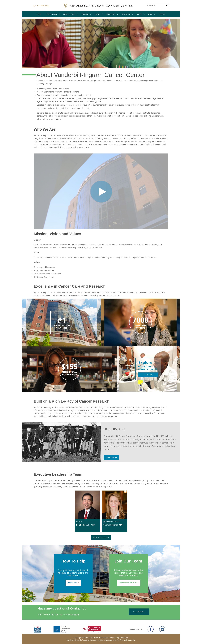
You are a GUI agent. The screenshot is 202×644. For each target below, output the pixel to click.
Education (126, 14)
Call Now (139, 612)
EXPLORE (148, 375)
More (150, 14)
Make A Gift (73, 583)
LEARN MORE (111, 457)
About (139, 14)
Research (85, 14)
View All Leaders (101, 538)
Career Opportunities (129, 583)
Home (39, 14)
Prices (162, 14)
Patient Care (52, 14)
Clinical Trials (69, 14)
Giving (97, 14)
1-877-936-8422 (41, 6)
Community (111, 14)
